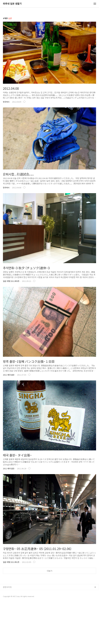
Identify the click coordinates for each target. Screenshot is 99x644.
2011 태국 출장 (9, 375)
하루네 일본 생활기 (12, 4)
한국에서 (6, 102)
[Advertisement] (49, 599)
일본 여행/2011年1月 (11, 562)
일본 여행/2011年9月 (11, 281)
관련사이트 (7, 628)
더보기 (50, 571)
